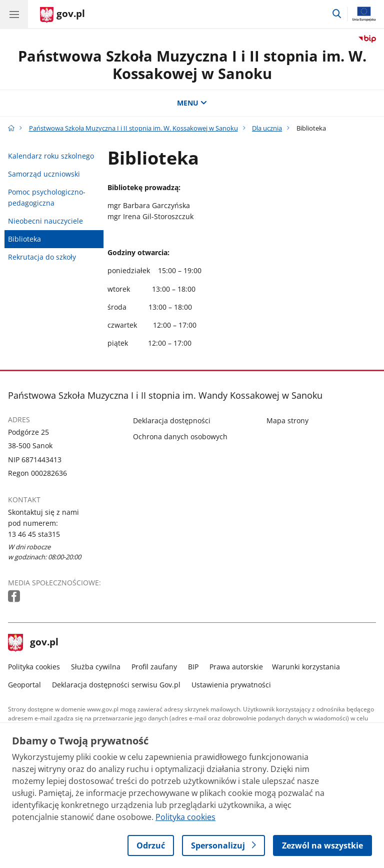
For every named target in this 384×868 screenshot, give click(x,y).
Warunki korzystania (306, 667)
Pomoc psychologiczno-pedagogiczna (47, 197)
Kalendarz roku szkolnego (51, 156)
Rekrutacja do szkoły (42, 257)
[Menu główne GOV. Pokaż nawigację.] (14, 14)
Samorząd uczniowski (44, 174)
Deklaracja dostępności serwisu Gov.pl (116, 685)
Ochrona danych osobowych (180, 437)
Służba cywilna (96, 667)
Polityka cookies (34, 667)
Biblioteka (24, 239)
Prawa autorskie (236, 667)
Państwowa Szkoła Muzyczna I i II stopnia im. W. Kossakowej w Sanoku (192, 65)
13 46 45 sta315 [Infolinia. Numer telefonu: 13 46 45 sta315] (34, 534)
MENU (192, 103)
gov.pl (33, 643)
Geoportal (24, 685)
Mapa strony (287, 420)
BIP (193, 667)
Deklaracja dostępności (172, 420)
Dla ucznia (267, 128)
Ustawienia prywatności (231, 685)
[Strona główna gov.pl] (62, 15)
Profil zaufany (154, 667)
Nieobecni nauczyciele (45, 221)
